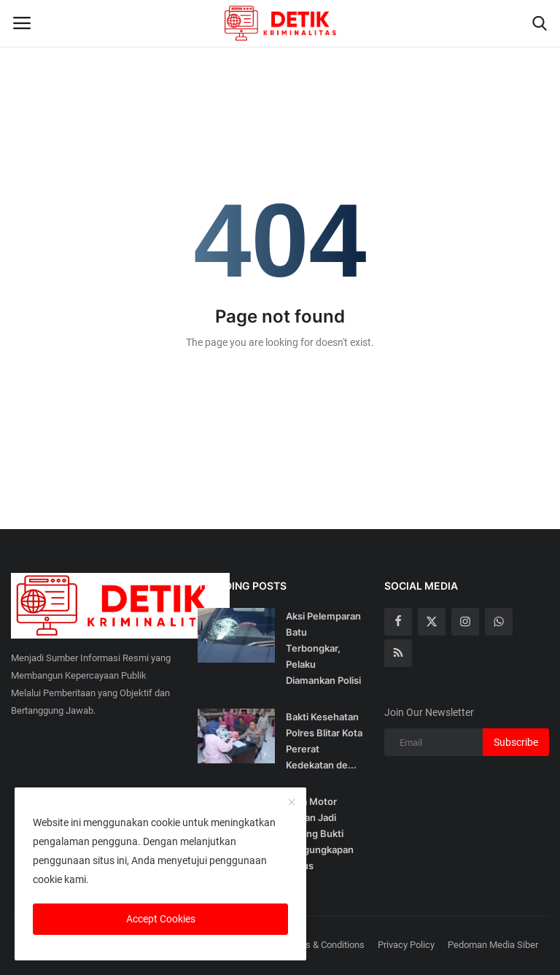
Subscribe (516, 742)
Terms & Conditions (324, 945)
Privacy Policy (406, 945)
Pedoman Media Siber (493, 945)
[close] (292, 803)
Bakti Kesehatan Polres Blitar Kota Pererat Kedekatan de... (324, 741)
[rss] (398, 653)
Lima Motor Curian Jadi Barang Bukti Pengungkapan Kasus (320, 833)
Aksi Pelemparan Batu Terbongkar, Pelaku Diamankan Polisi (323, 648)
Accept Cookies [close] (161, 919)
